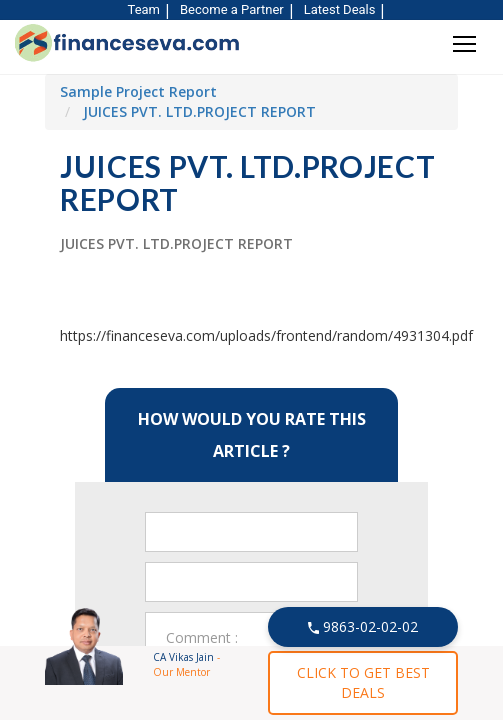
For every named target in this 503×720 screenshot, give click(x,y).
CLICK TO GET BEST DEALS (363, 682)
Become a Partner (232, 9)
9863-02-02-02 (363, 626)
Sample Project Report (138, 91)
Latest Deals (340, 9)
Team (144, 9)
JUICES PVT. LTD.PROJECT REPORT (199, 111)
